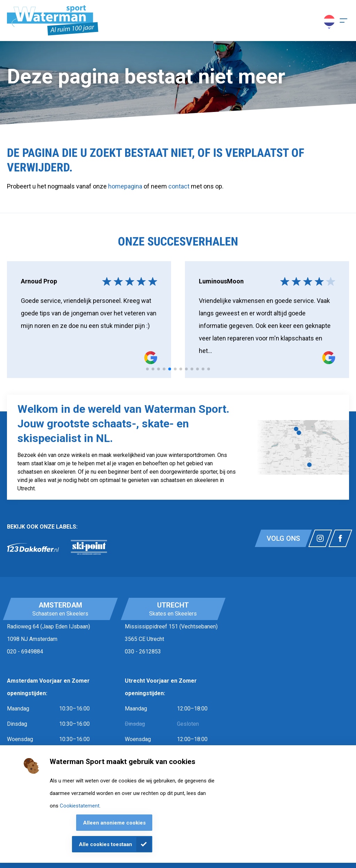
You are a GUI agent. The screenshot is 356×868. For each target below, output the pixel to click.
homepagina (125, 186)
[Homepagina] (53, 21)
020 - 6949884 (25, 652)
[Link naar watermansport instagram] (320, 538)
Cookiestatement (80, 806)
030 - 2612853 (143, 652)
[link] (33, 547)
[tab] (147, 369)
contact (180, 186)
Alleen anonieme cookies (114, 823)
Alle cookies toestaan (106, 844)
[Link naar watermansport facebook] (340, 538)
